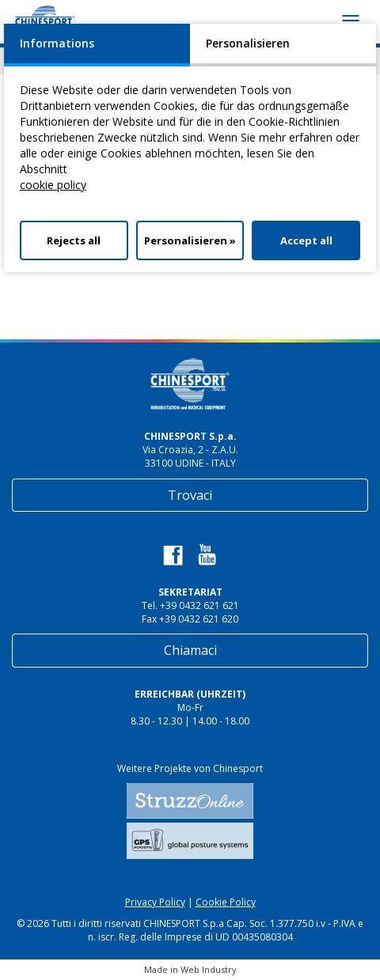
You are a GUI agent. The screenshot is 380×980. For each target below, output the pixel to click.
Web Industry (209, 969)
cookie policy (53, 185)
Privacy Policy (155, 902)
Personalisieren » (190, 240)
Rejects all (74, 240)
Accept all (306, 240)
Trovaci (190, 495)
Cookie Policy (226, 902)
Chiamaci (190, 650)
